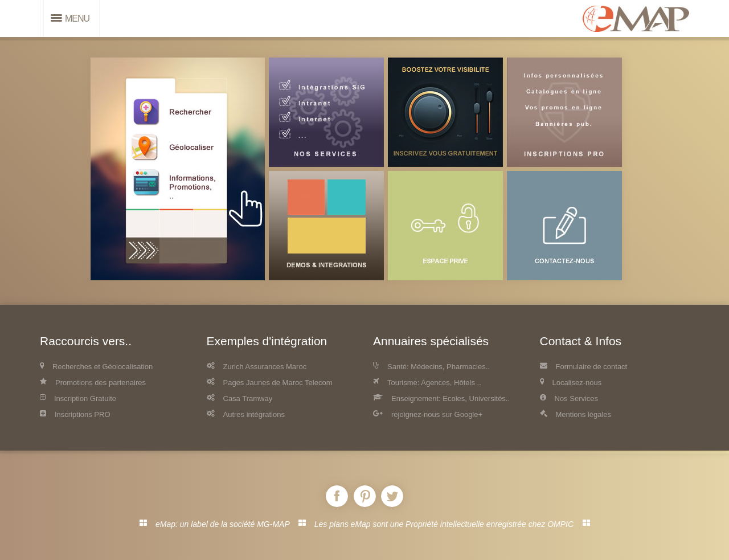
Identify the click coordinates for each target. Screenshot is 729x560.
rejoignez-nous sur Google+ (428, 414)
